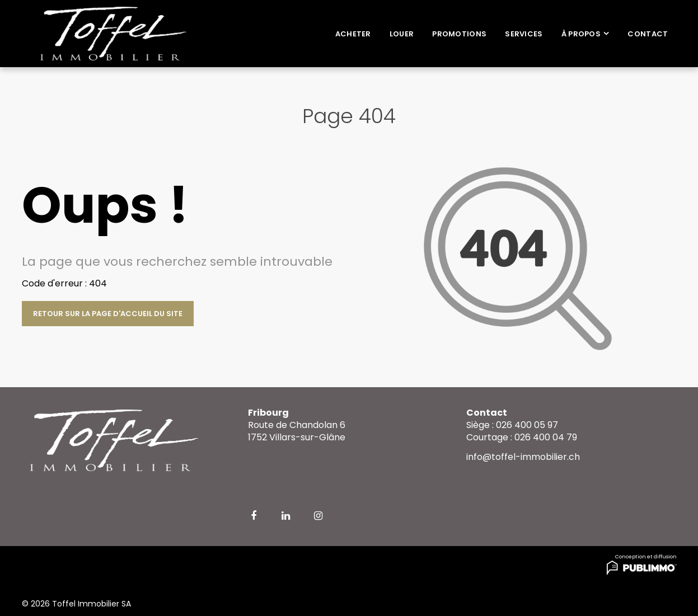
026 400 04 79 (546, 437)
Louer (402, 34)
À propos (581, 34)
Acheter (353, 34)
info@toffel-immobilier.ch (523, 457)
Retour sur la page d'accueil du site (108, 314)
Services (524, 34)
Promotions (459, 34)
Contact (648, 34)
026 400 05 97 (527, 425)
